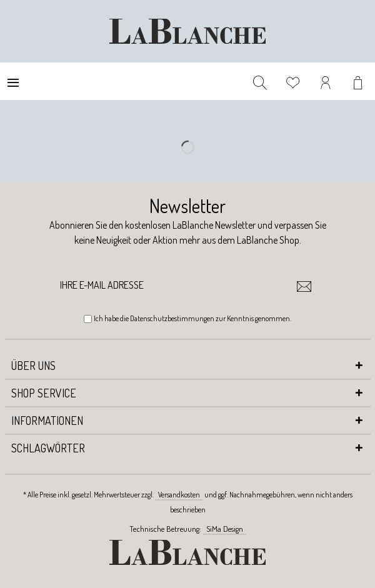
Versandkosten (179, 495)
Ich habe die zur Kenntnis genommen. (192, 318)
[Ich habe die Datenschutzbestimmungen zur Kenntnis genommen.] (88, 319)
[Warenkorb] (359, 81)
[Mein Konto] (326, 81)
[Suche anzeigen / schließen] (260, 81)
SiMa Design (225, 529)
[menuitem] (13, 81)
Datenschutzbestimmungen (172, 318)
